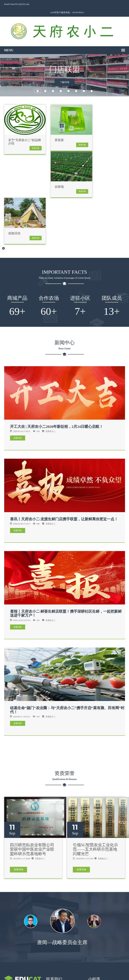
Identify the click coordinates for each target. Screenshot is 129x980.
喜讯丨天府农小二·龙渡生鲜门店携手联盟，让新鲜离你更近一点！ (64, 464)
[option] (65, 868)
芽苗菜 (55, 132)
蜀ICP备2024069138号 (94, 973)
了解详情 (65, 75)
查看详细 (31, 140)
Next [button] (118, 867)
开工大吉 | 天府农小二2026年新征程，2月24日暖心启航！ (57, 372)
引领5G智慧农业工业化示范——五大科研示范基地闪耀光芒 (95, 794)
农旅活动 (56, 178)
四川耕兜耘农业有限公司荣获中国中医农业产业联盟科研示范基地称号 (32, 794)
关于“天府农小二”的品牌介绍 (22, 133)
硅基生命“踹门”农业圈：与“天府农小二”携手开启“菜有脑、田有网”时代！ (67, 655)
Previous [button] (11, 867)
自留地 (97, 132)
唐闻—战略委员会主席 (65, 887)
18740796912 (55, 934)
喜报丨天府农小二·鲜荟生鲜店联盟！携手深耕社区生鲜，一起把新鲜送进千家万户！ (66, 558)
